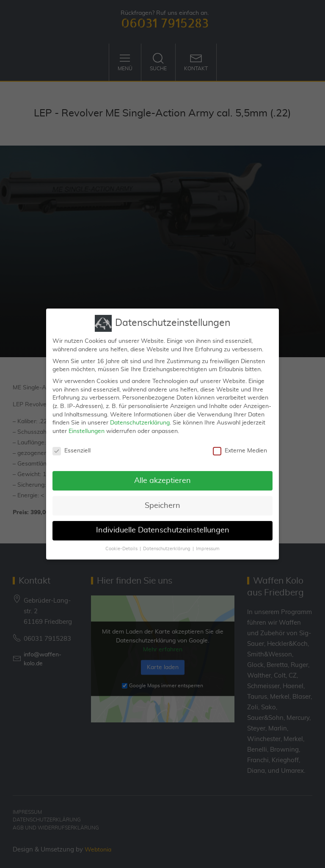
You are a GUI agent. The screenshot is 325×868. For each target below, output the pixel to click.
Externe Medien (240, 447)
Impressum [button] (208, 545)
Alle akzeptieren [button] (162, 477)
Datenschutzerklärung (140, 419)
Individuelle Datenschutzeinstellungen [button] (163, 526)
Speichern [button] (162, 502)
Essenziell (72, 447)
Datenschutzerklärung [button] (167, 545)
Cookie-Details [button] (121, 545)
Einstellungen (87, 427)
